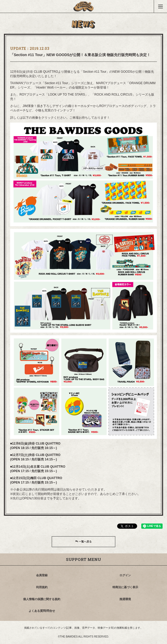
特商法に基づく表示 (125, 587)
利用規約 (42, 587)
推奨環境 (125, 599)
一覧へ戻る (84, 542)
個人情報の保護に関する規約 (42, 599)
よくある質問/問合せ (42, 611)
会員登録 (42, 575)
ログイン (125, 575)
